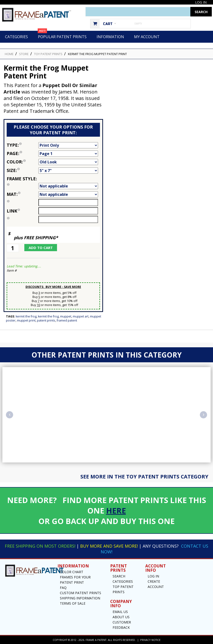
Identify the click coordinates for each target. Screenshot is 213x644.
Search (119, 576)
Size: (23, 170)
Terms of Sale (73, 603)
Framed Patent (67, 320)
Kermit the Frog (26, 316)
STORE (24, 54)
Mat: (23, 194)
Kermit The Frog (48, 316)
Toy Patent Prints (48, 54)
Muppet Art (81, 316)
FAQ (63, 588)
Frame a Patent (96, 640)
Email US (120, 612)
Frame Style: (23, 182)
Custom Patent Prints (81, 593)
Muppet (66, 316)
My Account (147, 37)
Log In (201, 2)
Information (110, 37)
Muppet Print (26, 320)
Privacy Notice (150, 640)
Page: (23, 153)
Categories (16, 37)
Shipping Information (80, 598)
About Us (121, 617)
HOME (9, 54)
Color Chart (72, 572)
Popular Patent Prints (62, 35)
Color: (23, 162)
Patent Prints (46, 320)
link (13, 211)
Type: (23, 145)
